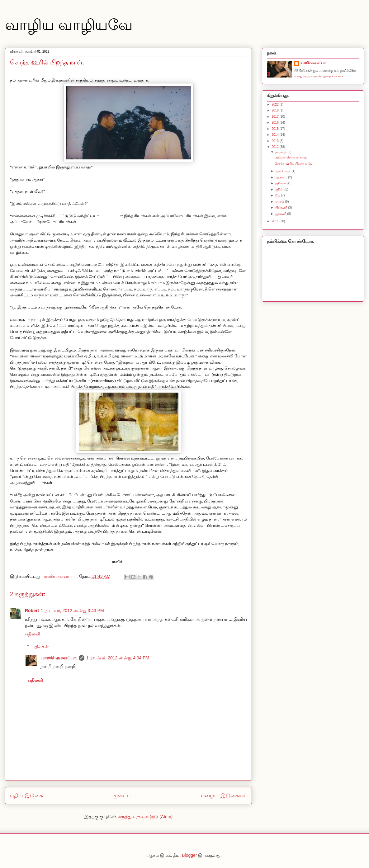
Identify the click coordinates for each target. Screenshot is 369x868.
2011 (275, 221)
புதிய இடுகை (26, 796)
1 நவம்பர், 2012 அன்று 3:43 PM (72, 611)
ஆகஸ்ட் (282, 177)
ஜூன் (280, 189)
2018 (275, 110)
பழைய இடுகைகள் (224, 796)
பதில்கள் (40, 647)
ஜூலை (281, 183)
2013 (275, 141)
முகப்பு (122, 796)
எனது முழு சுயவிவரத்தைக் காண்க (319, 76)
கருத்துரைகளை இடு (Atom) (145, 817)
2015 (275, 129)
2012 (275, 147)
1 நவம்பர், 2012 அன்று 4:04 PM (118, 658)
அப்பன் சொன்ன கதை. (291, 157)
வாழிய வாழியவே (69, 25)
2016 (275, 123)
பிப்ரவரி (282, 208)
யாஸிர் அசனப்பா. (59, 658)
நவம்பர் (281, 152)
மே (278, 195)
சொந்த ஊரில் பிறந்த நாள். (293, 164)
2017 (275, 117)
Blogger (189, 855)
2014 (275, 135)
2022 (275, 104)
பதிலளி (32, 634)
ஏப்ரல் (280, 202)
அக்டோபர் (283, 171)
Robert (32, 611)
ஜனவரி (281, 214)
